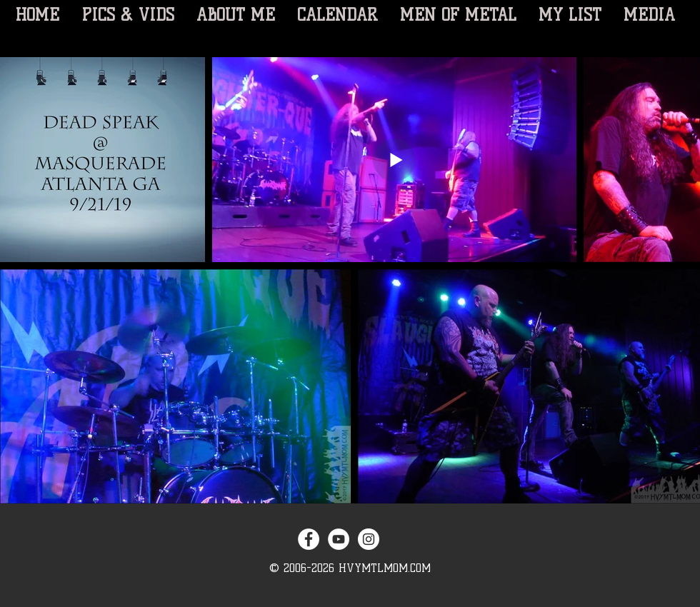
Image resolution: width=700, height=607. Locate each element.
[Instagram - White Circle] (369, 539)
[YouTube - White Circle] (339, 539)
